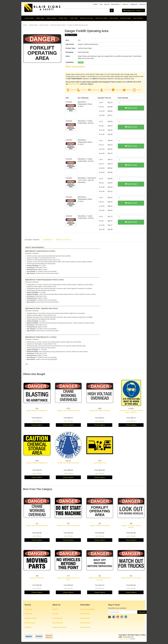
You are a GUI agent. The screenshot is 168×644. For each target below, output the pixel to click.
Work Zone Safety (101, 18)
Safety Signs (40, 18)
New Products (138, 18)
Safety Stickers (52, 18)
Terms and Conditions (87, 609)
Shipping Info (134, 4)
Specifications (48, 240)
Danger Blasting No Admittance (37, 411)
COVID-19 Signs (126, 18)
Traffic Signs (74, 18)
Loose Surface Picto (100, 463)
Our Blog (55, 614)
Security (105, 90)
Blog (101, 4)
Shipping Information (59, 627)
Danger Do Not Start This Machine (68, 526)
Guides (137, 90)
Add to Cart (131, 108)
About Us (107, 4)
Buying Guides (116, 4)
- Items (132, 10)
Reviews (63, 240)
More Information (75, 67)
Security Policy (85, 623)
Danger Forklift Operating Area (78, 25)
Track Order (28, 614)
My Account (28, 609)
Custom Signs (29, 18)
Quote (72, 90)
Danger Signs (44, 25)
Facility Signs (63, 18)
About (128, 90)
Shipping (95, 90)
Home (25, 25)
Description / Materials (32, 240)
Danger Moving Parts (37, 578)
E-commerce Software (124, 639)
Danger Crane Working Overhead (68, 411)
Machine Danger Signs (58, 25)
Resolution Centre (31, 618)
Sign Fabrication (58, 623)
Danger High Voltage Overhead (100, 411)
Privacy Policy (85, 614)
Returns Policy (85, 618)
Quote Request (30, 623)
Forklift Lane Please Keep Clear (68, 463)
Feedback (28, 627)
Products (95, 4)
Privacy (118, 90)
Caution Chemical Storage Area (37, 463)
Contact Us (125, 4)
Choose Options (37, 425)
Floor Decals (114, 18)
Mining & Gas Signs (87, 18)
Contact (83, 90)
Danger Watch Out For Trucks (131, 578)
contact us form (74, 84)
